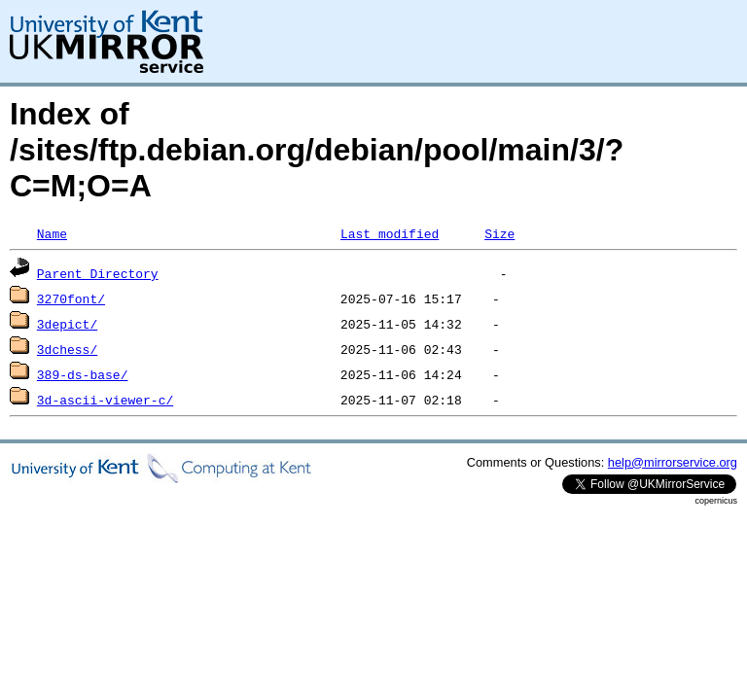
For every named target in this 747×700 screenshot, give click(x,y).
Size (499, 233)
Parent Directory (98, 273)
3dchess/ (67, 349)
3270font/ (71, 298)
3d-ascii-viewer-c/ (105, 400)
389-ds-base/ (83, 374)
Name (52, 233)
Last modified (390, 233)
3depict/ (67, 324)
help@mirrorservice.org (673, 462)
